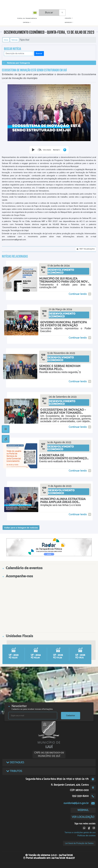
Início (6, 40)
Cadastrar (71, 716)
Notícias (15, 40)
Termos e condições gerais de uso (80, 832)
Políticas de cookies (87, 836)
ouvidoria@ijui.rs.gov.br (76, 803)
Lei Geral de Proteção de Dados (79, 843)
